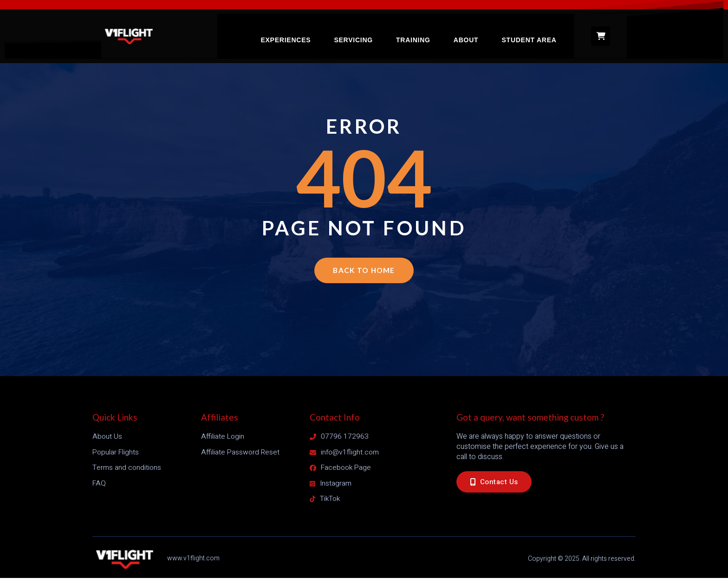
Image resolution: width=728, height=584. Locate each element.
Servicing (367, 32)
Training (426, 32)
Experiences (302, 32)
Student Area (538, 32)
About (476, 32)
